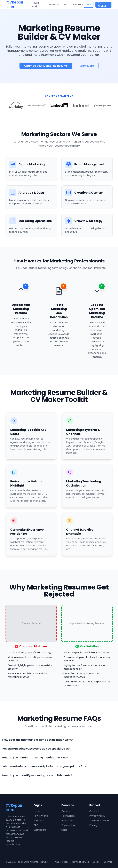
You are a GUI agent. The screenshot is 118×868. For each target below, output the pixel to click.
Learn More (87, 66)
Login (88, 5)
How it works (35, 5)
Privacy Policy (97, 816)
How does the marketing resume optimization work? (59, 740)
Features (54, 5)
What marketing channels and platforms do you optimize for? (59, 766)
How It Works (41, 816)
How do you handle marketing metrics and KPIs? (59, 757)
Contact (78, 5)
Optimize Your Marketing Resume (46, 66)
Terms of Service (99, 821)
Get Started (102, 5)
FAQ (66, 5)
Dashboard (40, 830)
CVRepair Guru (15, 5)
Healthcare (68, 821)
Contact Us (96, 811)
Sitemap (108, 862)
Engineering (68, 825)
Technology (68, 816)
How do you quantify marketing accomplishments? (59, 775)
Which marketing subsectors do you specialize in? (59, 749)
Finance (66, 811)
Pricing (93, 825)
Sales (64, 830)
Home (37, 811)
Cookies (97, 862)
